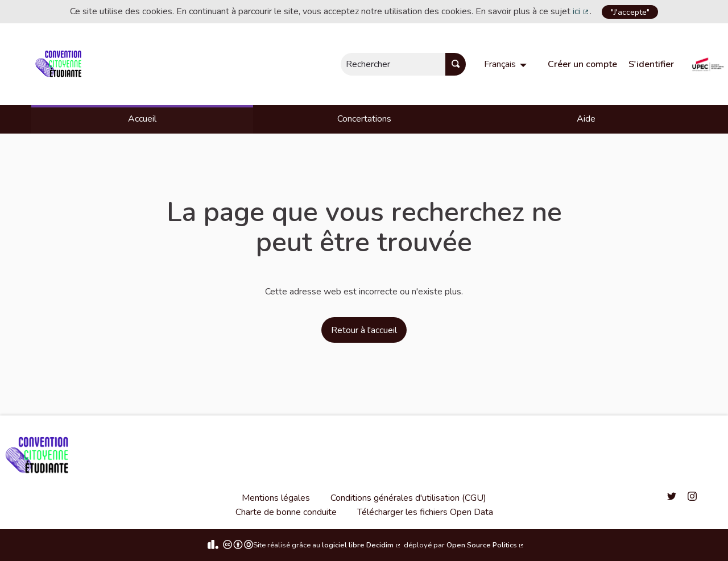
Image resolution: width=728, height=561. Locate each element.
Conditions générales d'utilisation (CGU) (408, 498)
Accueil (142, 119)
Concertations (364, 119)
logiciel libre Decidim (362, 545)
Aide (586, 119)
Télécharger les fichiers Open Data (425, 512)
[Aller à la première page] (61, 64)
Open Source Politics (486, 545)
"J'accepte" (630, 12)
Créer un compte (582, 64)
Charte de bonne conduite (286, 512)
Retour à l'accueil (364, 330)
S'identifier (651, 64)
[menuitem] (507, 64)
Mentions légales (276, 498)
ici (581, 11)
